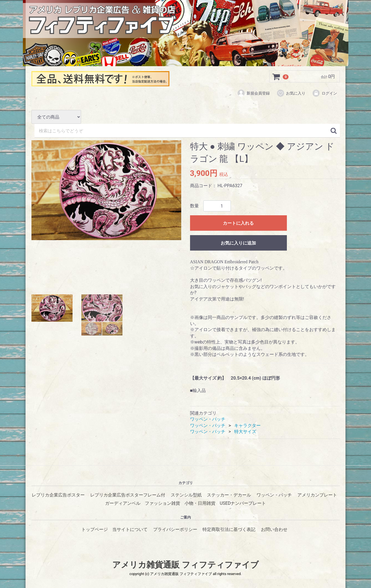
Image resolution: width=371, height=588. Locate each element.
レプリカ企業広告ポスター (58, 495)
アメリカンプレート (317, 495)
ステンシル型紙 (186, 495)
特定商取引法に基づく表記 (229, 529)
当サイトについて (130, 529)
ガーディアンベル (123, 504)
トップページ (95, 529)
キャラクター (247, 425)
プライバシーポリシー (175, 529)
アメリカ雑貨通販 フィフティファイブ (185, 565)
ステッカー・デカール (229, 495)
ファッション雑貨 (162, 504)
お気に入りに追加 (238, 243)
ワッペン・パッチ (208, 419)
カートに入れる (238, 223)
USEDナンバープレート (243, 504)
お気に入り (291, 93)
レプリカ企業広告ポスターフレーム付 (128, 495)
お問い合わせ (274, 529)
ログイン (325, 93)
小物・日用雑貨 (200, 504)
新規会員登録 (253, 93)
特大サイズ (245, 432)
